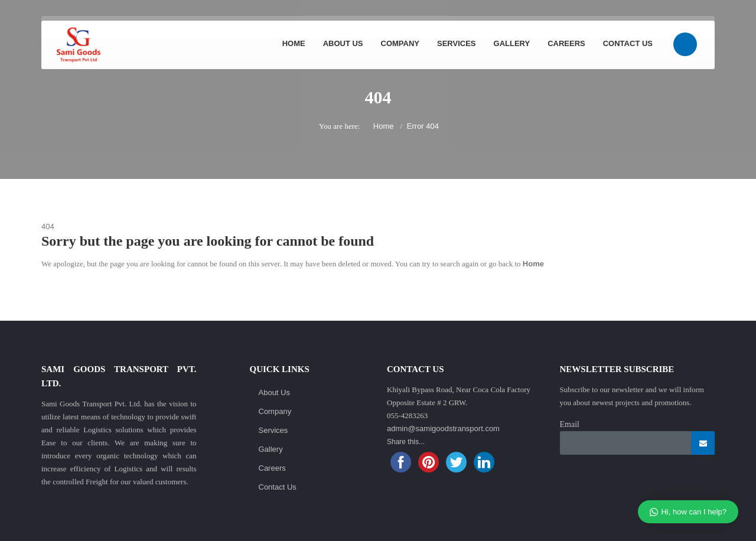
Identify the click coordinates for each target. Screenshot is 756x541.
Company (400, 43)
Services (457, 43)
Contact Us (628, 43)
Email (570, 424)
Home (294, 43)
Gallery (512, 43)
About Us (343, 43)
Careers (566, 43)
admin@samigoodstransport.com (443, 428)
